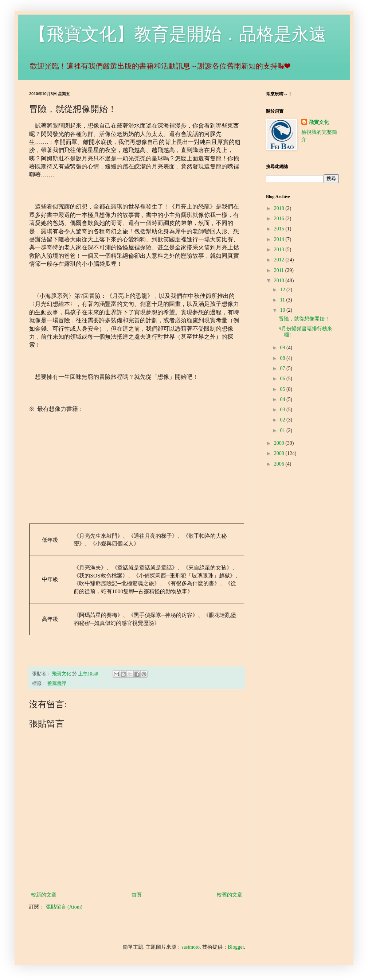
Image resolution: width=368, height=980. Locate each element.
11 (283, 300)
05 (283, 389)
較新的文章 (44, 895)
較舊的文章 (230, 895)
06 (283, 379)
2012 (280, 260)
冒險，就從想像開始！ (304, 319)
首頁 (137, 895)
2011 (280, 270)
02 (283, 420)
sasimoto (191, 947)
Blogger (236, 947)
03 (283, 410)
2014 (280, 239)
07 (283, 368)
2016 (280, 219)
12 (283, 290)
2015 (280, 229)
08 (283, 358)
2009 (280, 443)
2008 (280, 453)
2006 (280, 464)
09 (283, 348)
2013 (280, 250)
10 (283, 310)
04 (283, 399)
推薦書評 (57, 684)
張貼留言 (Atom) (64, 907)
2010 (280, 281)
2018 (280, 208)
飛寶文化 (319, 122)
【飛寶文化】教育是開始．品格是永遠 (178, 34)
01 (283, 430)
